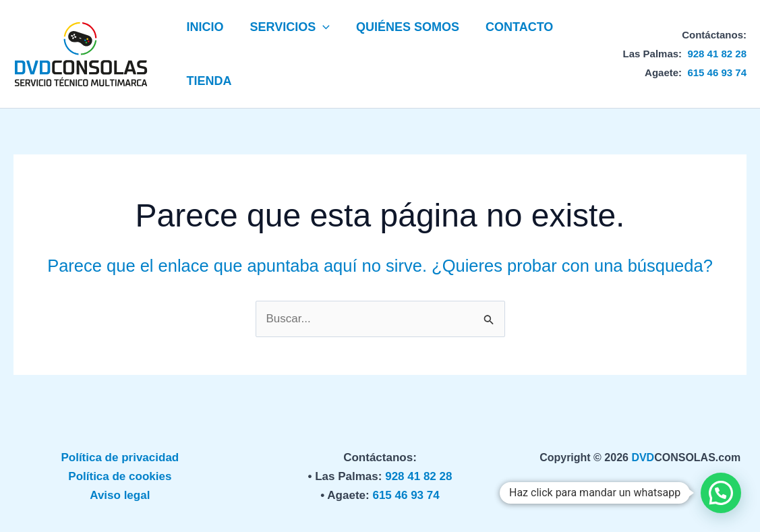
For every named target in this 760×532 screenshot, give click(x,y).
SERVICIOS (287, 27)
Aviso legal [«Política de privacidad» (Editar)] (120, 495)
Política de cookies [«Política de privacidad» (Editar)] (120, 476)
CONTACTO (513, 27)
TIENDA (208, 81)
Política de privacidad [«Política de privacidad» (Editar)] (120, 457)
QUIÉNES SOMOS (403, 27)
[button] (320, 27)
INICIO (204, 27)
